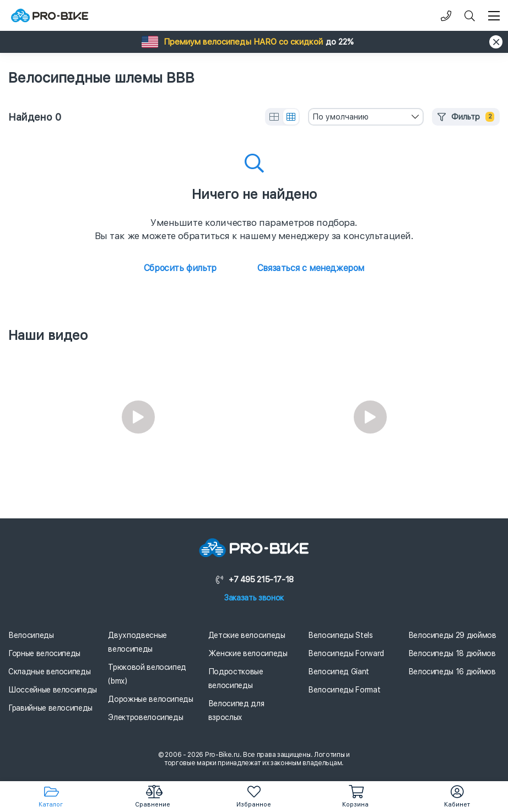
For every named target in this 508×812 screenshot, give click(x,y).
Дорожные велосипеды (150, 699)
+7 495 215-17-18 (254, 580)
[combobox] (366, 117)
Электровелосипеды (145, 717)
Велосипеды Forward (346, 653)
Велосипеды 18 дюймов (452, 653)
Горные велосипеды (44, 653)
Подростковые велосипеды (236, 678)
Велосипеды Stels (340, 635)
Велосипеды (31, 635)
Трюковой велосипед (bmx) (147, 674)
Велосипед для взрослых (236, 710)
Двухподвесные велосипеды (137, 642)
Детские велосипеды (247, 635)
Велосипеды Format (344, 690)
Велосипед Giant (339, 672)
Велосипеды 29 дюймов (452, 635)
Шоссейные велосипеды (53, 690)
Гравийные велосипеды (50, 708)
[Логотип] (50, 16)
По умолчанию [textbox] (341, 117)
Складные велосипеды (49, 672)
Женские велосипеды (248, 653)
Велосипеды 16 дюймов (452, 672)
